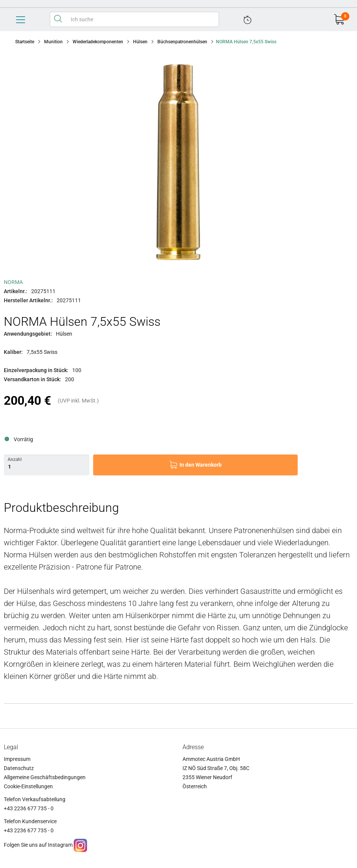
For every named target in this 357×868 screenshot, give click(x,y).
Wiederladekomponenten (98, 42)
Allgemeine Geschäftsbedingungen (45, 777)
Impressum (17, 759)
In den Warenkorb (201, 465)
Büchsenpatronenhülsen (182, 42)
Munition (53, 42)
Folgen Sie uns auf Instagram (38, 845)
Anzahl (15, 459)
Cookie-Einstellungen (28, 786)
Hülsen (140, 42)
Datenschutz (19, 768)
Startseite (25, 42)
